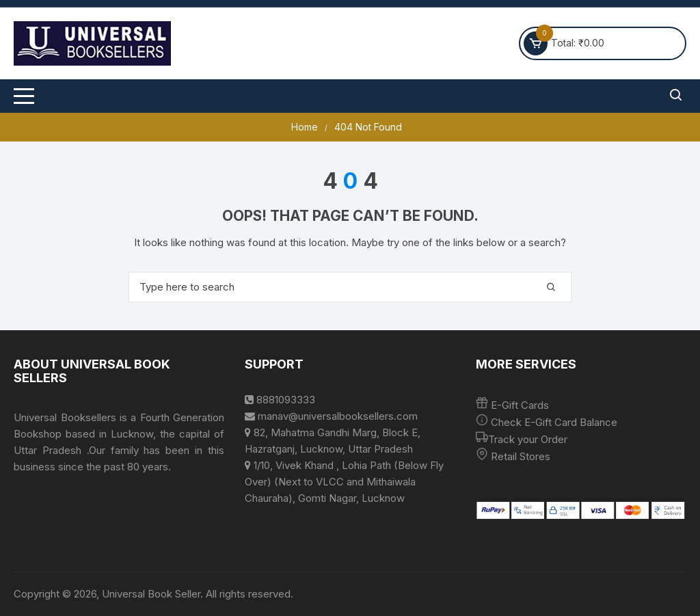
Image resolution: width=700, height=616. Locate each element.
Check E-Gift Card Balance (553, 422)
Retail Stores (521, 456)
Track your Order (528, 439)
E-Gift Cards (520, 405)
